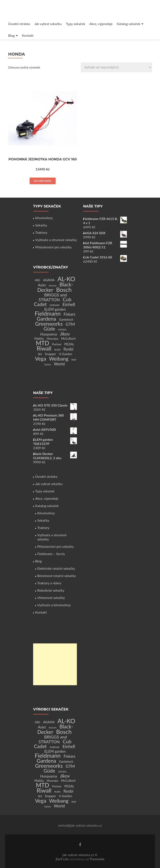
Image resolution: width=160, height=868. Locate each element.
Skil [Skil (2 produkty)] (40, 354)
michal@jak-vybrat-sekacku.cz (80, 825)
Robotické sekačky (51, 590)
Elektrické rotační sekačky (56, 568)
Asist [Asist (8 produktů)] (42, 285)
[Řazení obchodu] (116, 67)
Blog (11, 35)
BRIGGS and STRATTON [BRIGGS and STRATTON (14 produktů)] (53, 297)
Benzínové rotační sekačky (57, 576)
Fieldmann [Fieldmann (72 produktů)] (48, 313)
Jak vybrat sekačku (48, 24)
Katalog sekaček (128, 24)
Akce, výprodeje (101, 24)
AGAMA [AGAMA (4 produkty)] (49, 280)
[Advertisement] (55, 664)
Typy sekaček (76, 24)
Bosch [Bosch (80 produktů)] (64, 290)
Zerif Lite (62, 859)
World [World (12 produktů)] (59, 364)
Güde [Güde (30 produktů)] (49, 329)
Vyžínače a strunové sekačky (56, 240)
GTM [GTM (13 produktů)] (70, 324)
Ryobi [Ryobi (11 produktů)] (68, 349)
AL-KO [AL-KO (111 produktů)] (66, 279)
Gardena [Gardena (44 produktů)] (46, 319)
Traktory (41, 232)
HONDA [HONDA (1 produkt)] (62, 330)
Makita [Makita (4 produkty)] (39, 338)
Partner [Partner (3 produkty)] (57, 344)
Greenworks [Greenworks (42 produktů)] (49, 324)
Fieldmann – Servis (51, 554)
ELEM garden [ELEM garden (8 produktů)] (55, 309)
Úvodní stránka (19, 24)
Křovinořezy (44, 218)
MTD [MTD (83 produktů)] (42, 343)
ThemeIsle (97, 859)
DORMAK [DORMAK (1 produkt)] (54, 305)
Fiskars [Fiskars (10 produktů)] (69, 314)
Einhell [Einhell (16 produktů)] (69, 304)
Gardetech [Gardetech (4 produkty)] (66, 319)
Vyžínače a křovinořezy (54, 605)
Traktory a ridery (49, 583)
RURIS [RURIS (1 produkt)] (57, 350)
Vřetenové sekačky (51, 598)
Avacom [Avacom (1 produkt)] (53, 285)
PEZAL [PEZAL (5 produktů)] (69, 344)
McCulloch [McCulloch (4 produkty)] (68, 338)
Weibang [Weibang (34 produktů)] (59, 359)
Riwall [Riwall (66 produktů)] (44, 348)
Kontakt (28, 35)
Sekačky (41, 225)
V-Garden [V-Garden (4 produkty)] (66, 354)
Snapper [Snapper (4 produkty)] (50, 354)
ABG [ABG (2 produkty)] (37, 280)
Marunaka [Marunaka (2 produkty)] (52, 339)
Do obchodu (42, 181)
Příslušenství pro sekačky (53, 247)
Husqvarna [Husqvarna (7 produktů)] (49, 334)
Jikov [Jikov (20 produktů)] (65, 334)
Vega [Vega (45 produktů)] (41, 358)
